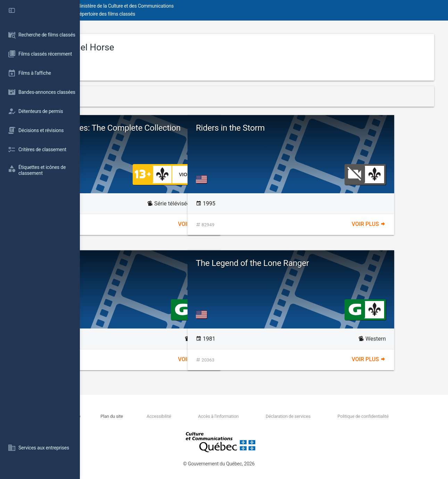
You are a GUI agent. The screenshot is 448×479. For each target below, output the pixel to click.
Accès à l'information (252, 416)
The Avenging (127, 263)
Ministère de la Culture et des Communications (205, 6)
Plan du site (171, 416)
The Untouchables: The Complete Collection (162, 132)
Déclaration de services (309, 416)
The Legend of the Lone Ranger (332, 263)
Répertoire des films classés (186, 14)
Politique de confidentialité (371, 416)
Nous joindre (140, 416)
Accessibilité (205, 416)
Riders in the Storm (310, 128)
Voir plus (235, 224)
